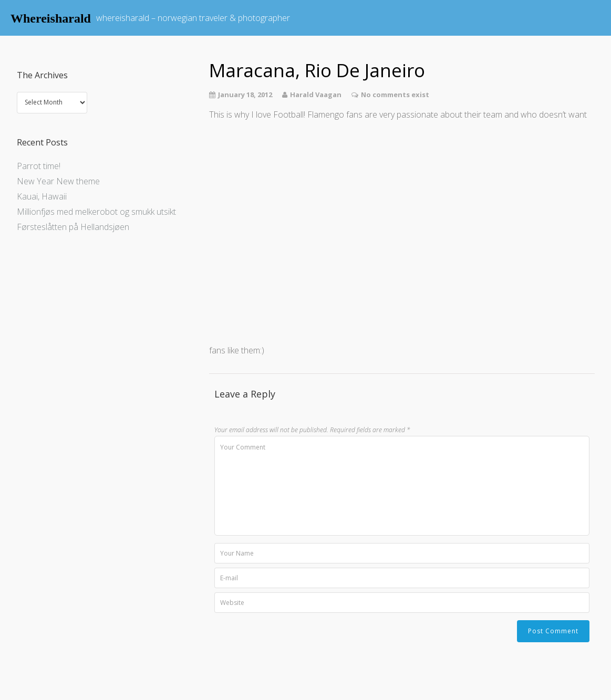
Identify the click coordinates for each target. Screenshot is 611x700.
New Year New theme (58, 181)
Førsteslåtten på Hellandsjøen (73, 227)
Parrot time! (39, 166)
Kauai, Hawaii (42, 196)
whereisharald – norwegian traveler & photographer (193, 18)
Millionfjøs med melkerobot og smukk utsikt (96, 212)
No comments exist (395, 95)
